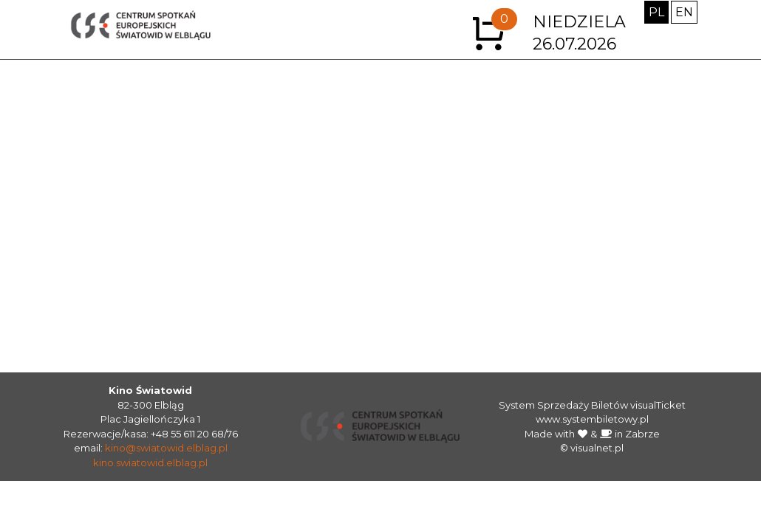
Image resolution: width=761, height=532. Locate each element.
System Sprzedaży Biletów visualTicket (592, 405)
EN (684, 12)
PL (656, 12)
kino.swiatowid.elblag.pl (150, 463)
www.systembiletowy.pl (592, 419)
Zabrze (642, 434)
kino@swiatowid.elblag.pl (166, 448)
